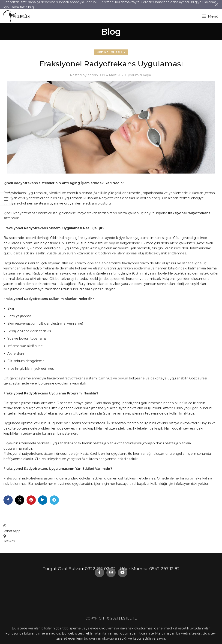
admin (93, 75)
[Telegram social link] (54, 500)
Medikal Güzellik (111, 52)
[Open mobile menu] (210, 16)
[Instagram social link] (111, 310)
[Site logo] (17, 16)
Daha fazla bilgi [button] (22, 7)
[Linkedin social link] (43, 500)
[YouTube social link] (123, 310)
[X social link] (20, 500)
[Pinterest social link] (31, 500)
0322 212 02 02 (100, 83)
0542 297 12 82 (165, 83)
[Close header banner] (216, 5)
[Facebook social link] (8, 500)
